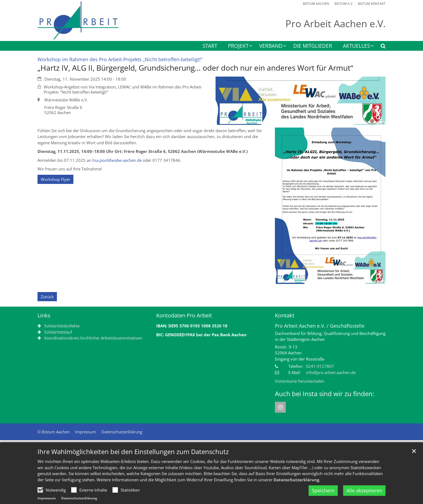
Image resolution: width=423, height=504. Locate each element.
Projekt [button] (238, 46)
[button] (380, 47)
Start (210, 46)
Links (44, 315)
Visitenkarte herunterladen (300, 381)
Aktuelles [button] (356, 46)
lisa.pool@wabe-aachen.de (117, 160)
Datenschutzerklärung (296, 491)
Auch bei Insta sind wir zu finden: (325, 394)
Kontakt (285, 315)
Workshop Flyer (55, 179)
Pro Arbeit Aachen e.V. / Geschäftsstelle (320, 326)
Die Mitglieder (313, 46)
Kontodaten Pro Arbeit (184, 315)
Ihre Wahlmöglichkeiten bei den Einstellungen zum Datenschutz (133, 464)
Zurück (47, 297)
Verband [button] (271, 46)
